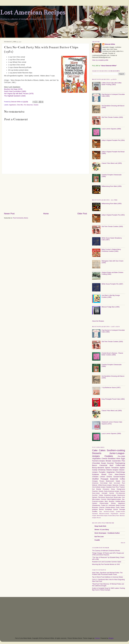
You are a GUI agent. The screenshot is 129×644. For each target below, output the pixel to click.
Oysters (95, 503)
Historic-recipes (112, 470)
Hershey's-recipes (109, 512)
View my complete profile (100, 60)
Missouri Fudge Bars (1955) (111, 307)
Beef (111, 465)
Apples (122, 468)
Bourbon (112, 501)
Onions (109, 477)
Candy (95, 470)
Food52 (97, 540)
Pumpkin (102, 472)
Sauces (123, 491)
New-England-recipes (114, 499)
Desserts (97, 453)
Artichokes (112, 505)
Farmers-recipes (98, 461)
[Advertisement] (45, 193)
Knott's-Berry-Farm (114, 516)
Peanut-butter (104, 503)
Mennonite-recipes (102, 516)
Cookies (109, 456)
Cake (95, 450)
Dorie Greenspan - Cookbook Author (107, 533)
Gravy (113, 489)
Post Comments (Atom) (20, 218)
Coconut (103, 499)
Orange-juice (121, 489)
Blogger (111, 638)
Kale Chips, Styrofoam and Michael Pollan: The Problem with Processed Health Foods (107, 574)
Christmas (102, 470)
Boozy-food (109, 497)
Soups (103, 463)
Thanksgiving (120, 463)
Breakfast (112, 458)
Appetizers (13, 105)
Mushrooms (121, 495)
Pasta (118, 507)
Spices (108, 468)
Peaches (95, 491)
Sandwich (95, 514)
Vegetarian (111, 472)
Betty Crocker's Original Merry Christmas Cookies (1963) (111, 250)
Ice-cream (117, 483)
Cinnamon (106, 489)
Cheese (104, 458)
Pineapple (105, 479)
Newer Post (9, 214)
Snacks (36, 105)
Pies (123, 461)
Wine (118, 458)
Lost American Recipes (33, 12)
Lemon (102, 477)
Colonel (97, 638)
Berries (101, 509)
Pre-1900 (121, 456)
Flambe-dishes (110, 507)
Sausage (122, 509)
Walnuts (95, 485)
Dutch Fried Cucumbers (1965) (15, 91)
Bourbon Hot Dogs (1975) (13, 89)
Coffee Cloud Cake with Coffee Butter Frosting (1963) (111, 84)
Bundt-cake (117, 497)
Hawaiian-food (111, 487)
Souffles (95, 512)
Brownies (95, 507)
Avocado (105, 493)
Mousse (99, 518)
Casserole (103, 465)
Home (46, 214)
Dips (101, 512)
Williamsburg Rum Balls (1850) (112, 186)
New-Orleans (120, 474)
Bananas (115, 485)
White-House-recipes (105, 485)
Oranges (95, 481)
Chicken (95, 477)
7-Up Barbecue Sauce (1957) (111, 388)
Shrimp (113, 503)
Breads (108, 461)
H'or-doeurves (28, 105)
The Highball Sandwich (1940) (15, 96)
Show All (123, 543)
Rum (123, 483)
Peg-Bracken (114, 514)
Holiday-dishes (120, 501)
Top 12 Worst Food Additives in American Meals (107, 577)
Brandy (99, 489)
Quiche (116, 509)
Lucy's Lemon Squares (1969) (111, 129)
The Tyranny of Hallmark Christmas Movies (106, 551)
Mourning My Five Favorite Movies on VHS (106, 564)
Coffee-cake (120, 465)
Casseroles (116, 461)
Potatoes (96, 474)
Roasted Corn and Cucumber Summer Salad (107, 562)
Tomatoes (115, 468)
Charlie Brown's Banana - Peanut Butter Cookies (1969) (112, 354)
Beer (106, 501)
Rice (117, 487)
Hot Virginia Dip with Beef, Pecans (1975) (19, 94)
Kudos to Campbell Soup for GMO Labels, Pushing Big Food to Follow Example (108, 589)
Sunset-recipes (119, 477)
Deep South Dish (100, 526)
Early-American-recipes (112, 491)
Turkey (101, 495)
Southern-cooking (116, 450)
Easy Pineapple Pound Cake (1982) (113, 399)
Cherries (102, 507)
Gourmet (110, 463)
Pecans (102, 481)
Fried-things (120, 472)
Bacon (95, 465)
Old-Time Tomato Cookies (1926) (112, 117)
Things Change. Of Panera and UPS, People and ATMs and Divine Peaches (108, 554)
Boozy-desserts (98, 468)
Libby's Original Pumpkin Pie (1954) (113, 140)
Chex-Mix (20, 105)
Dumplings (108, 509)
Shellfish (95, 479)
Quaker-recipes (121, 512)
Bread (104, 474)
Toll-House (102, 497)
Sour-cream (96, 493)
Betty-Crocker (121, 505)
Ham (111, 483)
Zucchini (95, 495)
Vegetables (96, 458)
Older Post (82, 214)
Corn (111, 474)
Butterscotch (110, 481)
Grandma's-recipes (110, 495)
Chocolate (96, 463)
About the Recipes (98, 321)
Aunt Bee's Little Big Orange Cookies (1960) (111, 296)
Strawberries (96, 505)
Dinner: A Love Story (102, 530)
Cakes (102, 450)
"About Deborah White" (109, 66)
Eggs (123, 458)
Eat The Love (99, 537)
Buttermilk (114, 479)
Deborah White (110, 44)
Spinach (95, 497)
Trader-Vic (104, 505)
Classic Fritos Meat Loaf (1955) (112, 163)
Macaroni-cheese (104, 514)
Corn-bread (104, 483)
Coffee (122, 479)
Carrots (112, 493)
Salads (118, 481)
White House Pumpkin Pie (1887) (112, 284)
